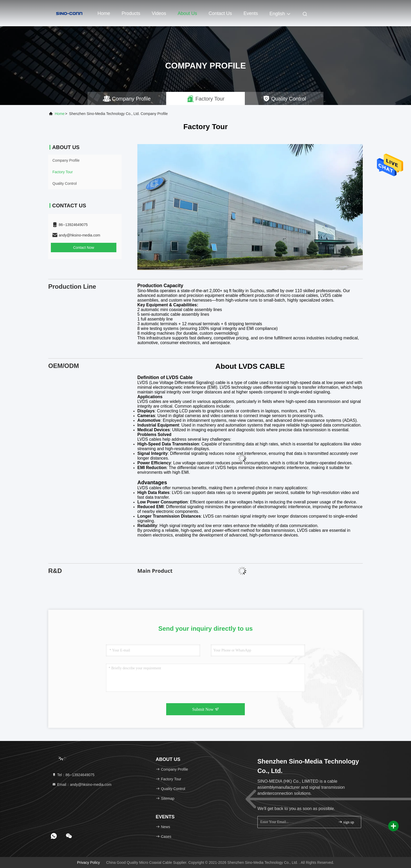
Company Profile (66, 160)
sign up (346, 822)
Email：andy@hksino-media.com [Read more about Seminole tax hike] (82, 785)
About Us (187, 13)
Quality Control (65, 183)
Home (104, 13)
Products (131, 13)
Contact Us (220, 13)
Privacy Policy (88, 862)
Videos (159, 13)
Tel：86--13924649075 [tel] (73, 775)
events (251, 13)
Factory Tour (63, 172)
